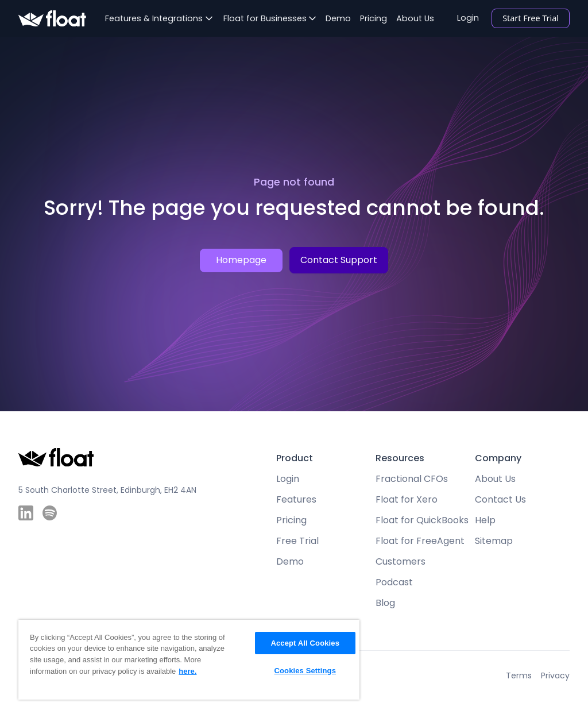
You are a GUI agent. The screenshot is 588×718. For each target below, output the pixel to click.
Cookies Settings (305, 671)
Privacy (555, 675)
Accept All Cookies (305, 643)
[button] (159, 18)
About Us (415, 18)
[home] (52, 19)
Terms (519, 675)
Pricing (374, 18)
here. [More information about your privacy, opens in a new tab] (187, 671)
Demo (338, 18)
